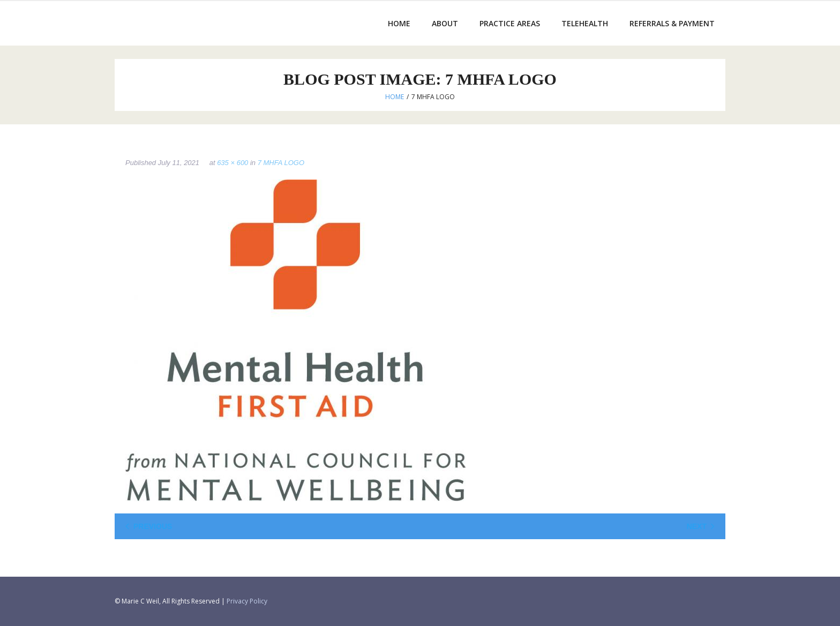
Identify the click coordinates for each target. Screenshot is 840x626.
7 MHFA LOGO (281, 163)
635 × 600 (232, 163)
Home (395, 97)
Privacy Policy (247, 601)
